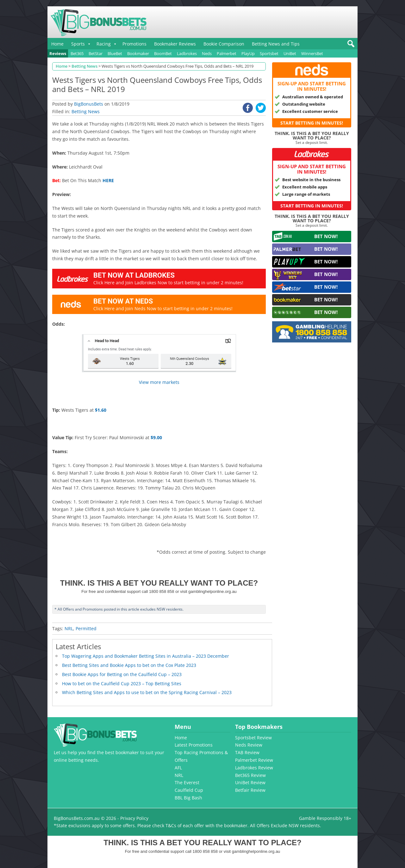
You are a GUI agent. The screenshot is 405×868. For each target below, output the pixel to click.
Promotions (134, 44)
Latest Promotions (194, 745)
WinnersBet (312, 53)
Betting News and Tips (276, 44)
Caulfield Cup (189, 790)
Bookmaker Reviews (175, 44)
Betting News (86, 111)
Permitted (86, 628)
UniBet (290, 53)
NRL (69, 628)
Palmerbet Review (254, 760)
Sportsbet (269, 53)
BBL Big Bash (188, 798)
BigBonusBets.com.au (77, 818)
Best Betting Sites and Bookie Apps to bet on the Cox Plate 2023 (129, 665)
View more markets (159, 382)
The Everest (187, 782)
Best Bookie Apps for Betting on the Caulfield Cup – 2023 (122, 674)
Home (57, 44)
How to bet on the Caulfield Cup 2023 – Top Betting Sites (122, 683)
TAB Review (247, 752)
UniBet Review (250, 782)
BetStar (96, 53)
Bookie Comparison (224, 44)
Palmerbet (227, 53)
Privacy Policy (134, 818)
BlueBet (115, 53)
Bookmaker (138, 53)
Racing (104, 44)
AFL (178, 768)
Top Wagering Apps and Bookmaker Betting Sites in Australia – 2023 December (146, 656)
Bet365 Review (250, 775)
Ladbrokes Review (254, 768)
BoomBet (163, 53)
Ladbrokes (187, 53)
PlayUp (248, 53)
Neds (207, 53)
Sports (78, 44)
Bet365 (77, 53)
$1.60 (101, 410)
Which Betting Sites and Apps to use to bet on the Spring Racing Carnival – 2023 (147, 692)
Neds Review (249, 745)
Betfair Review (250, 790)
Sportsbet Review (253, 738)
